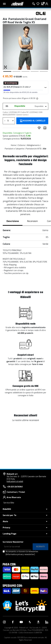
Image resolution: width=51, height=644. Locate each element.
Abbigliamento (33, 145)
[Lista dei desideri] (38, 4)
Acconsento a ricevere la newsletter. (22, 553)
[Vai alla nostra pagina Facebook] (13, 622)
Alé (45, 149)
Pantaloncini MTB (34, 149)
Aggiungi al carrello (34, 121)
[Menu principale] (4, 4)
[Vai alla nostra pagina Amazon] (38, 622)
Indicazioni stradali (15, 481)
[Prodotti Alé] (41, 13)
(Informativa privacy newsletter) (20, 554)
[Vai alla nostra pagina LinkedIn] (47, 622)
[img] (37, 98)
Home (13, 145)
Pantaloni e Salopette (14, 149)
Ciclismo (21, 145)
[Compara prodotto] (45, 128)
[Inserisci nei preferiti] (40, 128)
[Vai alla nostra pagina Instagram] (4, 622)
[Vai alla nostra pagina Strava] (30, 622)
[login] (47, 4)
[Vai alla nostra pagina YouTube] (21, 622)
